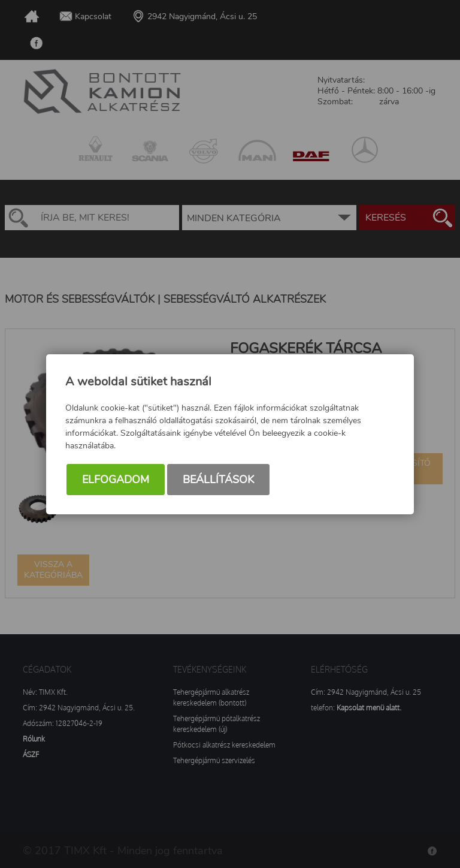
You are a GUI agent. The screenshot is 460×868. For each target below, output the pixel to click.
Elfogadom (116, 480)
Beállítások (218, 480)
